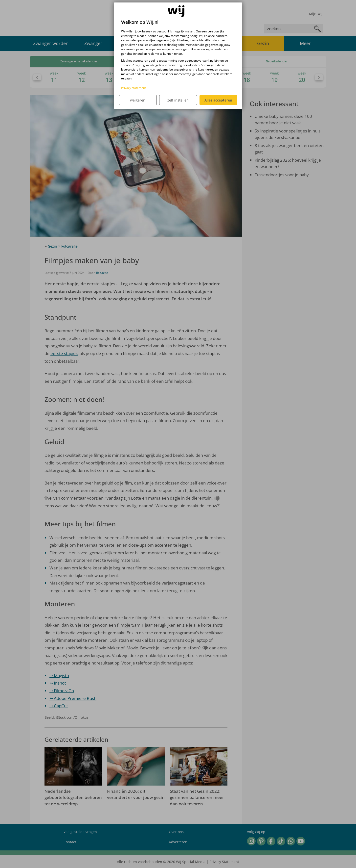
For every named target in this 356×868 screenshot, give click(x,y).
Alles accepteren (218, 100)
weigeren (138, 100)
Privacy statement (133, 88)
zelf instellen (178, 100)
